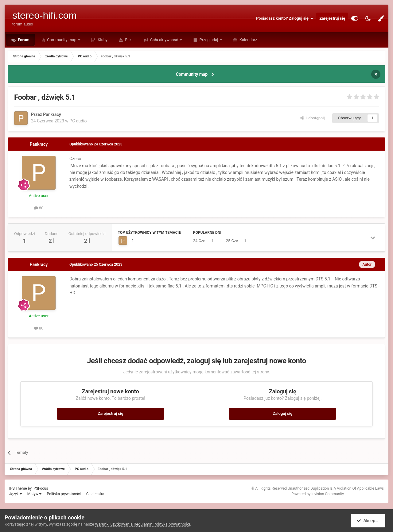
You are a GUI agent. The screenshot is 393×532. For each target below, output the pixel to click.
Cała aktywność (164, 40)
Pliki (128, 40)
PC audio (78, 121)
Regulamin (143, 524)
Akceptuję (369, 521)
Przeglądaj (209, 40)
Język (16, 494)
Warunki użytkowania (114, 524)
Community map (62, 40)
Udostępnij (312, 118)
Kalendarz (248, 40)
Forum (23, 40)
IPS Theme (18, 488)
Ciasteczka (95, 494)
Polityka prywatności (64, 494)
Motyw (34, 494)
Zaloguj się (282, 413)
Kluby (102, 40)
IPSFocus (40, 488)
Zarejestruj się (332, 18)
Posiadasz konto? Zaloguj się (285, 18)
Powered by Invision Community (318, 494)
